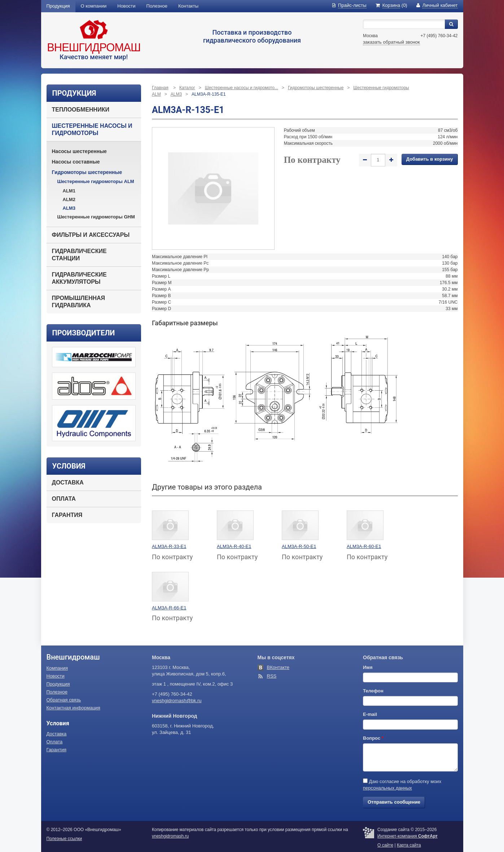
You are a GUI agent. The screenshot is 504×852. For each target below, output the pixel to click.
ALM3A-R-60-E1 (364, 546)
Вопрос (373, 738)
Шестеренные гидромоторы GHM (96, 217)
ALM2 (69, 199)
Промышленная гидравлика (79, 302)
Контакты (188, 6)
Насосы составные (76, 162)
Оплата (64, 499)
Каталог (187, 88)
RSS (272, 676)
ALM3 (69, 208)
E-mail (370, 714)
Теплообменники (81, 110)
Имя (368, 667)
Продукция (58, 6)
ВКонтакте (278, 667)
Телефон (373, 691)
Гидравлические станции (79, 255)
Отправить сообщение (394, 802)
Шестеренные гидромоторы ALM (96, 181)
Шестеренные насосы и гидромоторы (92, 129)
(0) (391, 5)
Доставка (68, 482)
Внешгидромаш (94, 47)
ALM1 (69, 191)
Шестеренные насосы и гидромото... (242, 88)
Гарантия (67, 515)
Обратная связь (64, 700)
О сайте (385, 845)
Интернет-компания (407, 836)
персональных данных (387, 788)
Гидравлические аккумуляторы (79, 278)
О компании (94, 6)
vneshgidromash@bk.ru (177, 701)
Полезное (157, 6)
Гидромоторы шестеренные (87, 172)
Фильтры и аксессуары (91, 235)
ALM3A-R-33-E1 (169, 546)
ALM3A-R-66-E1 (169, 608)
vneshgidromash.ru (170, 836)
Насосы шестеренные (79, 151)
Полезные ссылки (64, 839)
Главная (160, 88)
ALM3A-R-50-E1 (299, 546)
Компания (57, 668)
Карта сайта (409, 845)
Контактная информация (73, 708)
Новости (126, 6)
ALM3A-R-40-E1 (234, 546)
